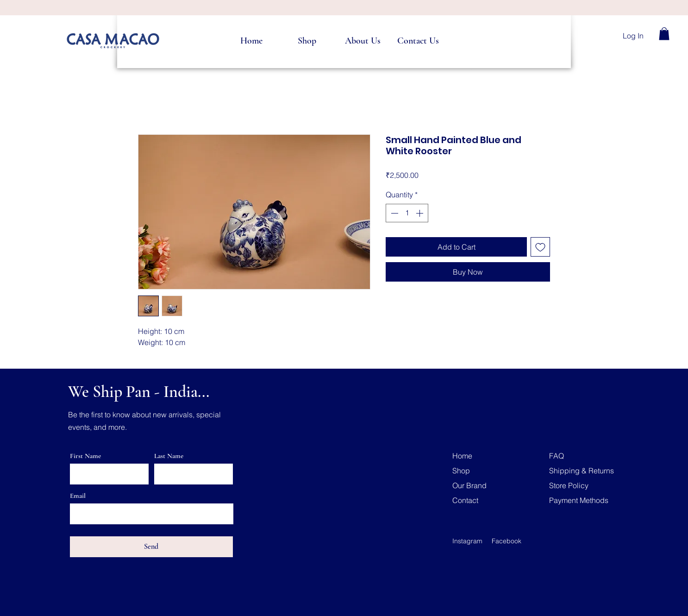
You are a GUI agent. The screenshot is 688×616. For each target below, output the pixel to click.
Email (78, 496)
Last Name (169, 456)
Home (462, 456)
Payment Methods (579, 500)
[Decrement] (394, 213)
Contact (465, 500)
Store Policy (569, 485)
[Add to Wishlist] (540, 247)
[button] (664, 34)
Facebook (507, 541)
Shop (461, 471)
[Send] (151, 547)
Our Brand (469, 485)
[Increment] (420, 213)
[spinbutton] (407, 213)
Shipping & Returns (582, 471)
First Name (85, 456)
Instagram (467, 541)
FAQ (557, 456)
